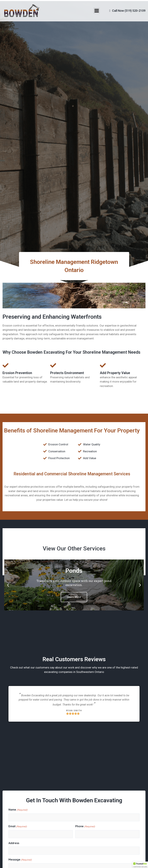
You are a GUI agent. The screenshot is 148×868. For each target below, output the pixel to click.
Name (18, 810)
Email (18, 827)
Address (14, 843)
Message (20, 860)
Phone (85, 827)
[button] (8, 585)
